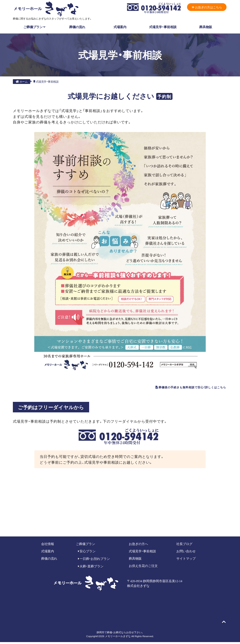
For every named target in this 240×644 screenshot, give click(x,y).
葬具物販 (206, 26)
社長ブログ (184, 545)
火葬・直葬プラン (91, 568)
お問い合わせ (186, 553)
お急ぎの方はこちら (205, 7)
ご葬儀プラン (34, 26)
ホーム (22, 81)
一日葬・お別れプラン (94, 560)
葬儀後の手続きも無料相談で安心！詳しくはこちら (173, 388)
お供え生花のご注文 (143, 568)
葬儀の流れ (77, 26)
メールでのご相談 (167, 521)
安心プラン (87, 553)
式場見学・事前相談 (163, 26)
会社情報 (48, 545)
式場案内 (120, 26)
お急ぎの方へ (138, 545)
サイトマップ (186, 560)
